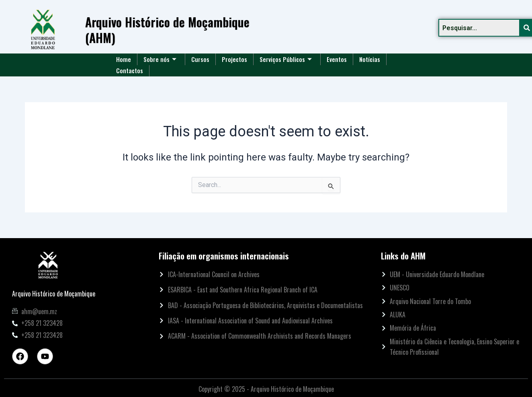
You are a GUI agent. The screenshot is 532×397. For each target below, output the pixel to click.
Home (124, 59)
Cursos (200, 59)
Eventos (337, 59)
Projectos (234, 59)
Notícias (370, 59)
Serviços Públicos (286, 59)
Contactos (130, 70)
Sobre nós (160, 59)
